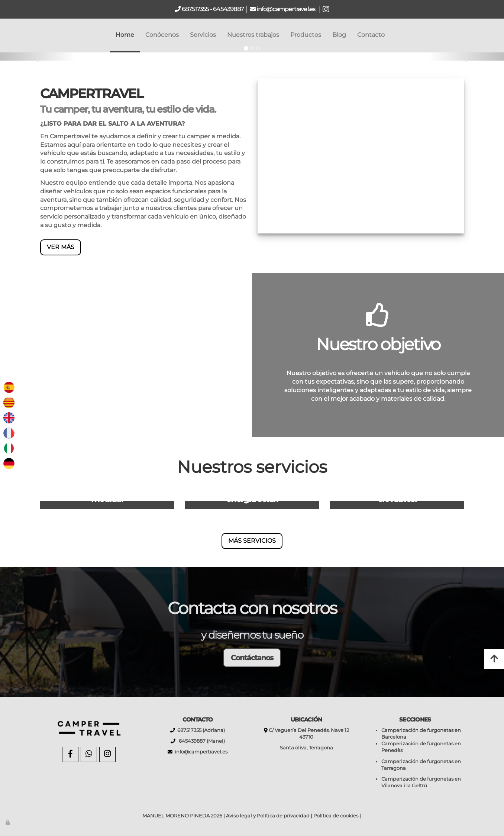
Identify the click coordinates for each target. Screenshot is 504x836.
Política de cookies (336, 816)
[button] (38, 57)
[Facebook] (70, 755)
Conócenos (162, 35)
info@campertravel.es (286, 9)
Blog (339, 35)
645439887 (228, 9)
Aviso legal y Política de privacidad (268, 816)
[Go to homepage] (4, 35)
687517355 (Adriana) (200, 730)
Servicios (203, 35)
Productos (306, 35)
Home (125, 35)
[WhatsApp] (89, 755)
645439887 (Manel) (200, 741)
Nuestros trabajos (253, 35)
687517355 (195, 9)
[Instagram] (107, 755)
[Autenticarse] (8, 822)
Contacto (371, 35)
